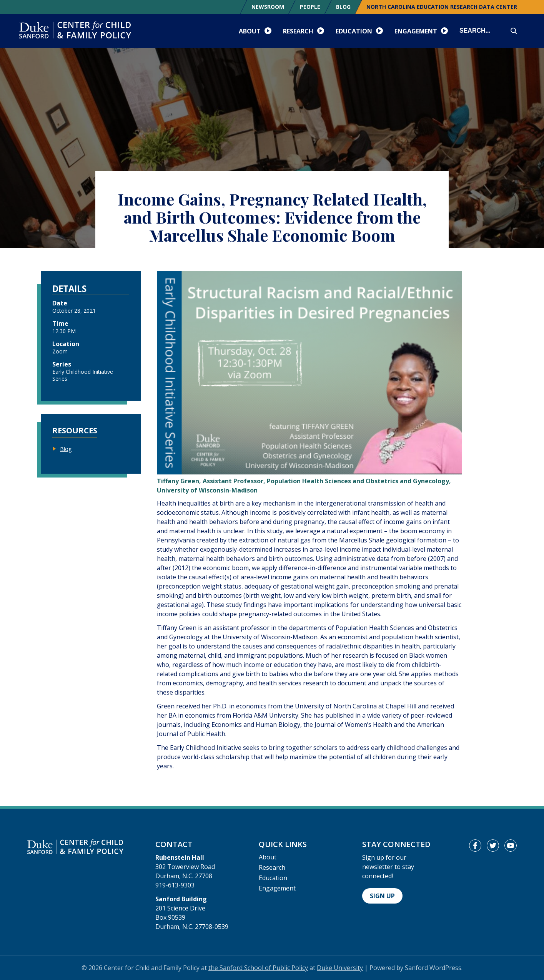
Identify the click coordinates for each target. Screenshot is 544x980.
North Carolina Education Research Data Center (442, 7)
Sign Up (382, 896)
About (268, 857)
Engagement (277, 888)
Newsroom (268, 7)
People (310, 7)
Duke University (340, 968)
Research (272, 867)
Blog (343, 7)
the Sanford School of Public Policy (258, 968)
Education (273, 878)
